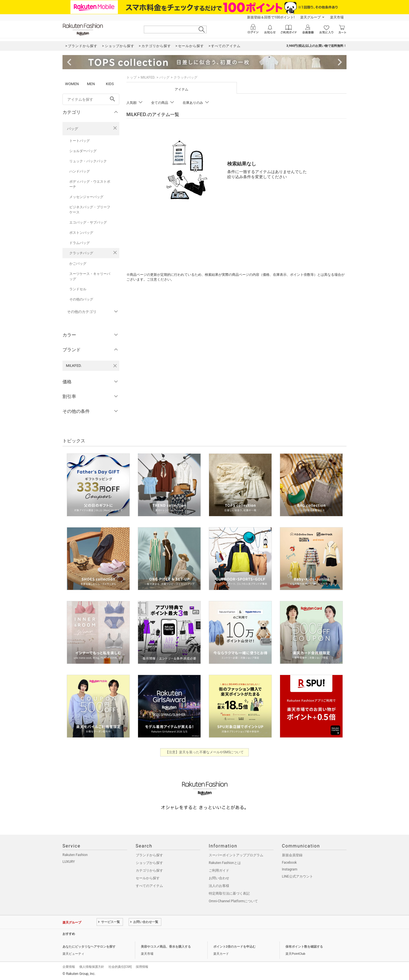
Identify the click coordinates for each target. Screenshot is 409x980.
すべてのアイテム (149, 886)
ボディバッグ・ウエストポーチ (90, 184)
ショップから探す (149, 863)
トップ (132, 77)
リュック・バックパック (88, 161)
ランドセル (78, 289)
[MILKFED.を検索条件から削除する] (115, 366)
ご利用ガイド (219, 870)
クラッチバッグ (81, 253)
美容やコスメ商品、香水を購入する (166, 947)
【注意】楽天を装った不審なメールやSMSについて (205, 752)
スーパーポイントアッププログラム (236, 855)
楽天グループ (310, 17)
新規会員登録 (292, 855)
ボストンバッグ (81, 233)
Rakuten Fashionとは (225, 863)
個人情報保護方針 (92, 967)
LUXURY (69, 862)
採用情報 (142, 967)
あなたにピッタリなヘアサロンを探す (89, 947)
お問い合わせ (219, 878)
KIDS (110, 84)
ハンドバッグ (80, 171)
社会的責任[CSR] (120, 967)
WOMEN (72, 84)
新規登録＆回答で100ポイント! (271, 17)
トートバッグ (80, 141)
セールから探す (148, 878)
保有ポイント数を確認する (304, 947)
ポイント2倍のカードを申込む (234, 947)
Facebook (289, 863)
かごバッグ (78, 264)
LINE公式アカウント (298, 876)
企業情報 (69, 967)
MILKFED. (148, 77)
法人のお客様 (219, 886)
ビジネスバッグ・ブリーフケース (90, 210)
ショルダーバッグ (83, 151)
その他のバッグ (81, 299)
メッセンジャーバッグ (86, 197)
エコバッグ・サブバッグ (88, 222)
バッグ (73, 129)
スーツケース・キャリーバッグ (90, 276)
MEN (91, 84)
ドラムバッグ (80, 243)
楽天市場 (337, 17)
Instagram (290, 869)
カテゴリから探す (149, 870)
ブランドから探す (149, 855)
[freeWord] (91, 99)
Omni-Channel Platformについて (233, 901)
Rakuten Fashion (75, 855)
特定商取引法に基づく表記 (229, 893)
